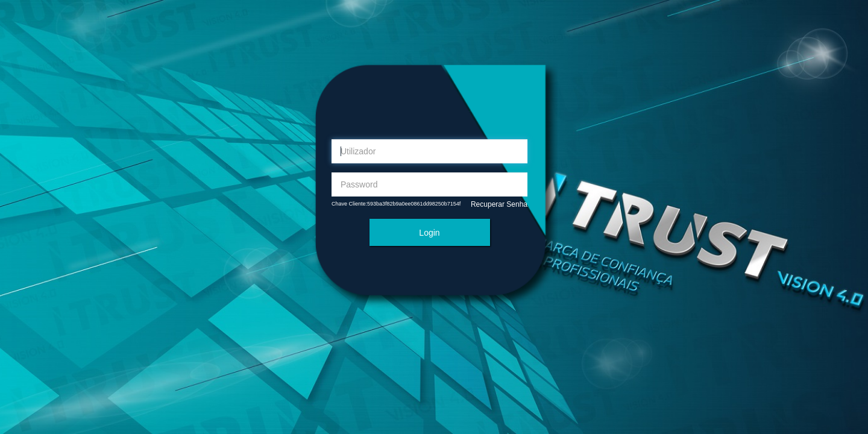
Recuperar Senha (499, 204)
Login (429, 233)
